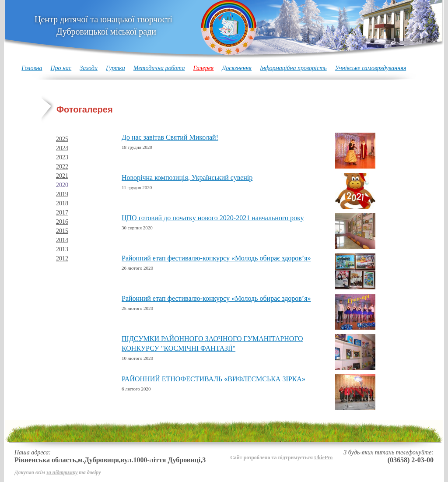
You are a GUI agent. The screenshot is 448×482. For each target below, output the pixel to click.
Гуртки (115, 68)
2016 (62, 222)
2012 (62, 259)
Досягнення (237, 68)
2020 (62, 185)
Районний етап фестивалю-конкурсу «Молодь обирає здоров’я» (216, 258)
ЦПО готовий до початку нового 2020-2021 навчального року (213, 218)
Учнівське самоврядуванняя (371, 68)
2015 (62, 231)
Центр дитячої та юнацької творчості (103, 25)
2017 (62, 213)
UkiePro (323, 457)
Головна (32, 68)
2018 (62, 203)
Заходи (89, 68)
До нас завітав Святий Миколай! (170, 137)
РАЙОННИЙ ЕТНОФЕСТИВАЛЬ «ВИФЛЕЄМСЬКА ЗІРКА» (213, 379)
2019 (62, 194)
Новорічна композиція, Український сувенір (187, 178)
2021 (62, 176)
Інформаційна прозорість (293, 68)
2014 (62, 240)
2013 (62, 249)
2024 (62, 148)
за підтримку (62, 472)
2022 (62, 167)
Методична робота (159, 68)
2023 (62, 157)
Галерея (203, 68)
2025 (62, 139)
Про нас (61, 68)
